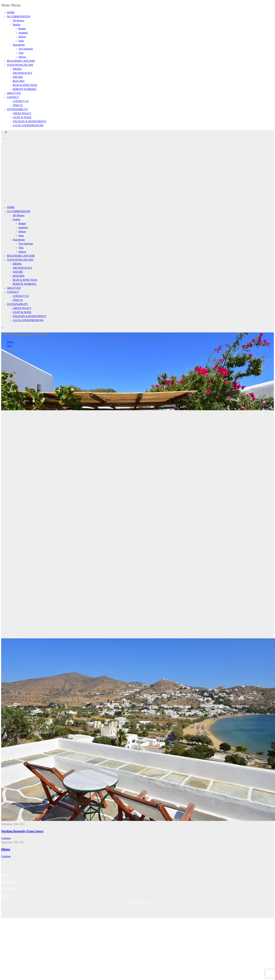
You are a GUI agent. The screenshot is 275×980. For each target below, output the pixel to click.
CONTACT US (21, 101)
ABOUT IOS (14, 93)
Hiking (6, 849)
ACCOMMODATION (19, 17)
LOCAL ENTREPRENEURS (28, 126)
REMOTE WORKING (25, 89)
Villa (21, 53)
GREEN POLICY (22, 113)
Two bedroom (26, 49)
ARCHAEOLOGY (23, 73)
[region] (137, 524)
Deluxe (22, 37)
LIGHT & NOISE (22, 117)
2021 (10, 346)
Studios (17, 25)
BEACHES (19, 81)
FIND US (18, 105)
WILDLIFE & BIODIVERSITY (30, 121)
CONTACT (13, 97)
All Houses (19, 21)
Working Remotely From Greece (22, 831)
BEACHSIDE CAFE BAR (21, 61)
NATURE (18, 77)
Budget (22, 29)
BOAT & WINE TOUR (25, 85)
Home (10, 342)
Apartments (19, 45)
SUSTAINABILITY (18, 109)
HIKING (17, 69)
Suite (21, 41)
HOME (11, 13)
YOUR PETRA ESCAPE (20, 65)
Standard (23, 33)
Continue (6, 838)
